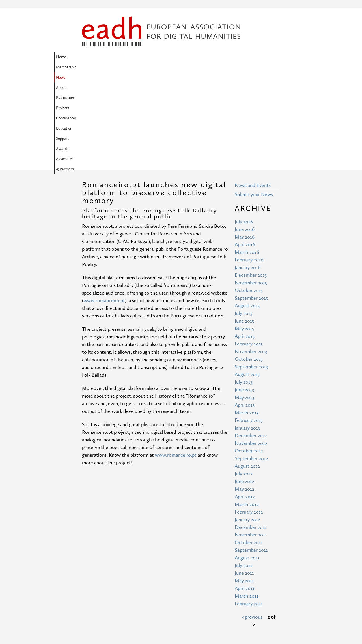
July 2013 (244, 290)
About (151, 57)
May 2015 (244, 237)
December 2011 (251, 436)
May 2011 (244, 489)
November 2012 (251, 352)
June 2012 (244, 390)
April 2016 (245, 153)
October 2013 (249, 268)
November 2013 (251, 260)
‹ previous (252, 525)
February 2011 (249, 512)
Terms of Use (147, 596)
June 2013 (244, 298)
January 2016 (248, 176)
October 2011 (249, 451)
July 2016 (244, 130)
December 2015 (251, 183)
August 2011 (247, 466)
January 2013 (247, 336)
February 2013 (249, 329)
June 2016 (245, 138)
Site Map (142, 586)
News (134, 57)
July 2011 (244, 474)
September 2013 (251, 275)
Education (246, 57)
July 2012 (244, 382)
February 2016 (249, 168)
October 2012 (249, 359)
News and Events (253, 94)
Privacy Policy (147, 607)
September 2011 (251, 459)
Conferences (221, 57)
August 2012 (247, 374)
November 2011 (251, 443)
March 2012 (247, 413)
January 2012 (247, 428)
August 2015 (247, 214)
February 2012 (249, 420)
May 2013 (244, 306)
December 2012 (251, 344)
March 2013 (247, 321)
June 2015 (244, 229)
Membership (111, 57)
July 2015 (244, 222)
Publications (173, 57)
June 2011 (244, 481)
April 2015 (245, 245)
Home (89, 57)
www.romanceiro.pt (104, 209)
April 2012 (245, 405)
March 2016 (247, 161)
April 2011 (245, 497)
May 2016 (245, 145)
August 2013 (247, 283)
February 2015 (249, 252)
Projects (196, 57)
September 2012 (251, 367)
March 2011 (247, 504)
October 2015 (249, 199)
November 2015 (251, 191)
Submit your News (254, 103)
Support (90, 67)
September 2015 (251, 206)
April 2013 (245, 313)
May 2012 (244, 397)
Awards (110, 67)
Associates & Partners (142, 67)
